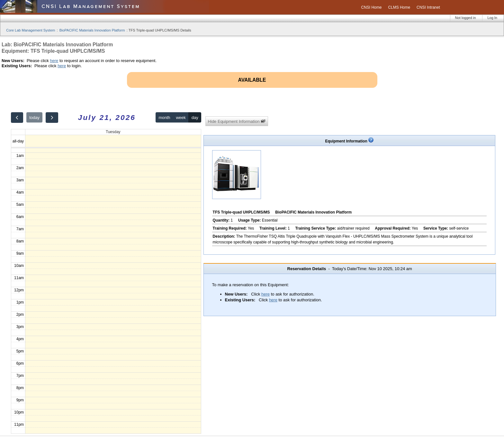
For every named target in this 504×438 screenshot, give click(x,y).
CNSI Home (371, 7)
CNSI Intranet (428, 7)
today (34, 118)
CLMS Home (399, 7)
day (195, 118)
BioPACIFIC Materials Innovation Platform (92, 30)
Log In (492, 18)
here (54, 61)
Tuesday (113, 132)
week (181, 118)
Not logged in (466, 18)
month (164, 118)
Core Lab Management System (31, 30)
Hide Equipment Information (237, 121)
